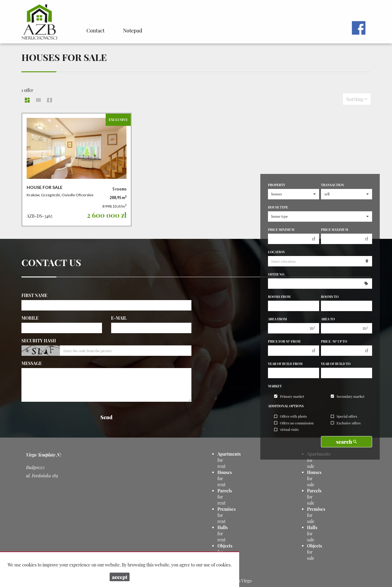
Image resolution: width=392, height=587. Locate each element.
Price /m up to (334, 341)
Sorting (357, 99)
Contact (95, 30)
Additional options (286, 406)
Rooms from (279, 297)
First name (34, 295)
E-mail (119, 318)
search (347, 442)
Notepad (132, 30)
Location (276, 252)
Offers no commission (294, 423)
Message (32, 363)
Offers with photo (290, 417)
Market (275, 386)
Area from (277, 319)
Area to (328, 319)
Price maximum (335, 230)
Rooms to (330, 297)
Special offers (344, 417)
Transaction (333, 185)
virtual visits (286, 430)
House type (278, 207)
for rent (223, 534)
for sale (312, 534)
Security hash (39, 341)
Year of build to (336, 364)
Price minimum (281, 230)
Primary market (289, 396)
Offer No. (276, 274)
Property (277, 185)
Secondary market (348, 396)
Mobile (30, 318)
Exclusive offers (346, 423)
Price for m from (284, 341)
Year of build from (285, 364)
